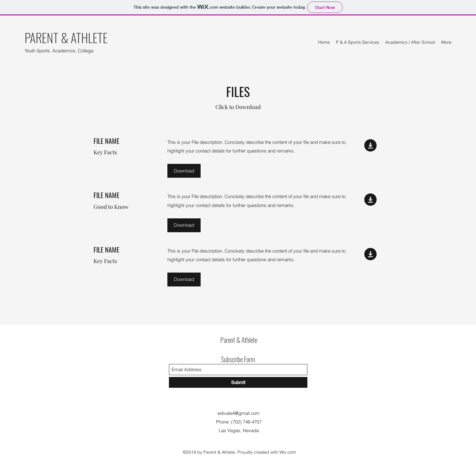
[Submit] (238, 382)
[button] (184, 171)
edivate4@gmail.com (239, 413)
